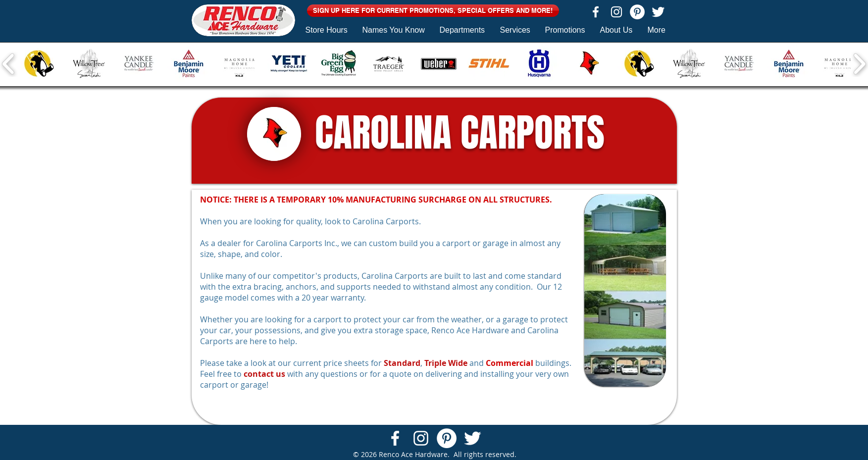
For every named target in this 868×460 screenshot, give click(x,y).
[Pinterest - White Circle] (637, 12)
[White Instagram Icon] (616, 12)
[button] (433, 11)
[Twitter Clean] (658, 12)
